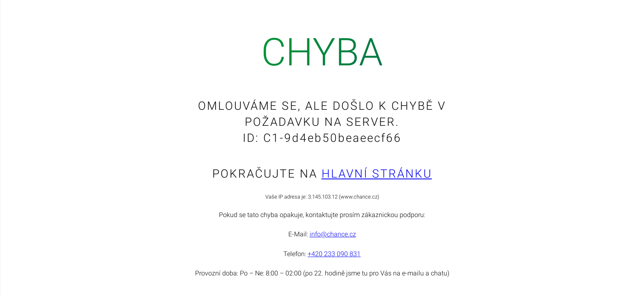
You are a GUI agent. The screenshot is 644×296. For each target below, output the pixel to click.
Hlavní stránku (377, 174)
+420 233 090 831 (334, 254)
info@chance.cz (333, 235)
